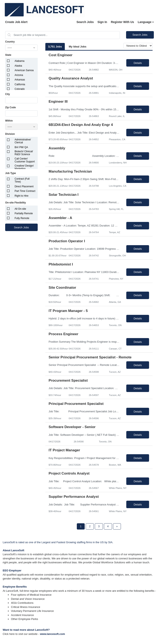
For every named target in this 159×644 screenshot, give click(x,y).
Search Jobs (85, 22)
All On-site (20, 209)
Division (10, 134)
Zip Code (10, 107)
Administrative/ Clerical (23, 141)
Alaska (18, 66)
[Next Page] (117, 526)
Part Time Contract (25, 191)
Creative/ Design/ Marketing (24, 167)
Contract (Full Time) (22, 180)
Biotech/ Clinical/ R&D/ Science (24, 153)
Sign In (102, 22)
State (8, 55)
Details (138, 63)
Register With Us (122, 22)
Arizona (19, 75)
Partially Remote (24, 213)
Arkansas (20, 80)
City (8, 94)
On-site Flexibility (16, 203)
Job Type (11, 173)
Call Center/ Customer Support (25, 160)
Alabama (20, 61)
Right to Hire (22, 196)
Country (10, 42)
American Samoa (24, 70)
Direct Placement (24, 186)
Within (9, 121)
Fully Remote (22, 218)
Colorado (20, 89)
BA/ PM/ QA (21, 147)
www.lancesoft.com (52, 634)
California (20, 84)
